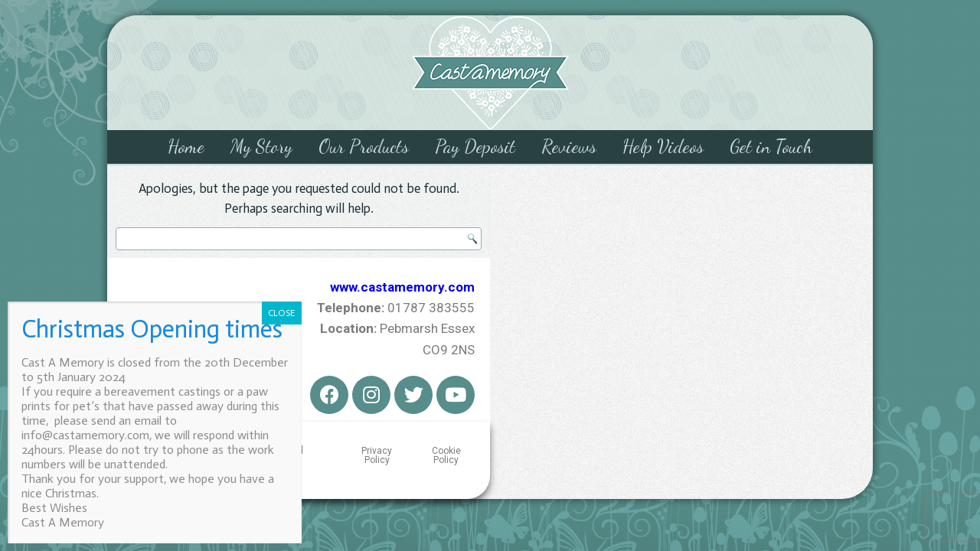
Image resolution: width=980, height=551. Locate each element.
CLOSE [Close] (282, 313)
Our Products (364, 147)
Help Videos (663, 147)
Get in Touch (771, 147)
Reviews (569, 147)
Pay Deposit (475, 147)
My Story (261, 147)
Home (186, 147)
